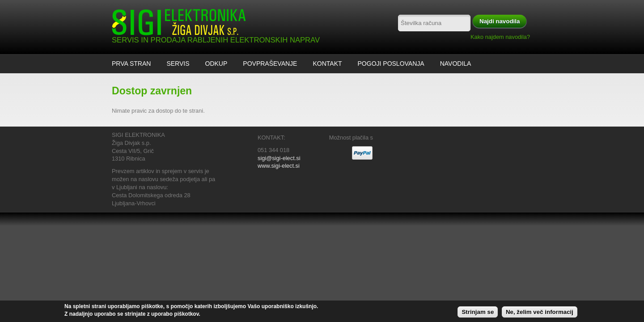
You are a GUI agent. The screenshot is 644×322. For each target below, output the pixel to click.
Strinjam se (478, 314)
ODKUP (216, 64)
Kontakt (327, 64)
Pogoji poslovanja (391, 64)
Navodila (456, 64)
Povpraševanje (270, 64)
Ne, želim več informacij (540, 314)
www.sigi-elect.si (279, 166)
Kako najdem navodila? (500, 37)
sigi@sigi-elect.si (279, 158)
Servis (178, 64)
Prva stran (131, 64)
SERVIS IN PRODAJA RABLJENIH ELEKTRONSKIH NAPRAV (216, 40)
